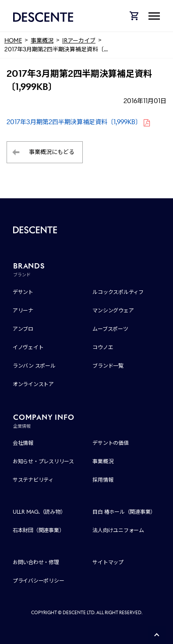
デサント (23, 292)
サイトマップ (108, 562)
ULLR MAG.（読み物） (39, 512)
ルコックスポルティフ (118, 292)
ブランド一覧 (108, 366)
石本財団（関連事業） (39, 530)
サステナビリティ (33, 480)
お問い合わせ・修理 (36, 562)
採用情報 (103, 480)
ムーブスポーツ (110, 329)
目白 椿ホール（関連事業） (124, 512)
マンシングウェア (113, 310)
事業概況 (103, 461)
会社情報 (23, 443)
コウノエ (103, 347)
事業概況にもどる (52, 152)
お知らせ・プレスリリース (43, 461)
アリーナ (23, 310)
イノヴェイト (28, 347)
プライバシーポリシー (39, 581)
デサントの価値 (110, 443)
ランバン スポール (34, 366)
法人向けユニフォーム (118, 530)
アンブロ (23, 329)
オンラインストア (33, 384)
